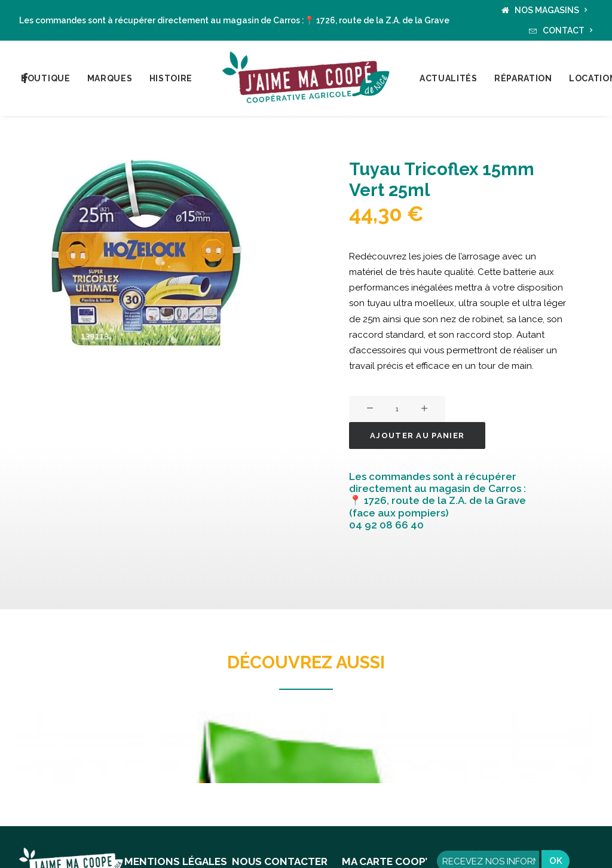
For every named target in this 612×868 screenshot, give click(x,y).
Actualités (449, 78)
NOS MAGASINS (551, 10)
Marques (110, 78)
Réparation (523, 78)
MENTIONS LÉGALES (176, 861)
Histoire (171, 78)
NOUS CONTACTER (280, 861)
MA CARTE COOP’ (385, 861)
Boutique (46, 78)
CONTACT (568, 30)
